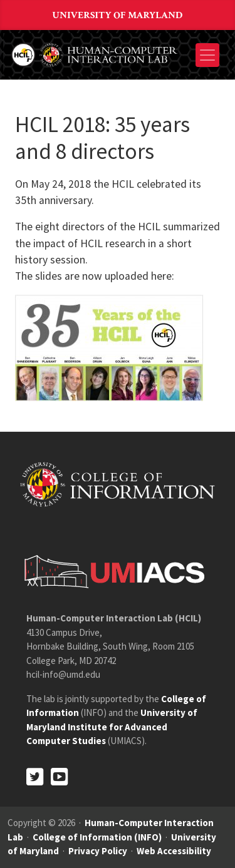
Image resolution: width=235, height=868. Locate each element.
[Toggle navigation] (207, 55)
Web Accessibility (174, 851)
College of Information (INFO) (97, 837)
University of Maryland (118, 15)
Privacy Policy (98, 851)
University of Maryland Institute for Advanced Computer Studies (112, 727)
